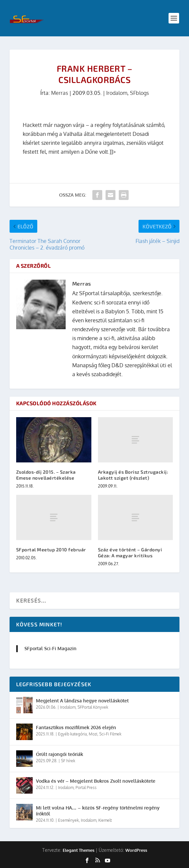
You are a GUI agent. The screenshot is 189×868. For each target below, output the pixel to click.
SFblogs (139, 93)
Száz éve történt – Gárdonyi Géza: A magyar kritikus (130, 552)
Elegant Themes (79, 850)
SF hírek (68, 761)
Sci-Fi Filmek (110, 734)
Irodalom (117, 93)
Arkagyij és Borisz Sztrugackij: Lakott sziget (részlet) (133, 475)
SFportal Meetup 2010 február (51, 550)
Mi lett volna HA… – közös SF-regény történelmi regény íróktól (98, 811)
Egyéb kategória (72, 734)
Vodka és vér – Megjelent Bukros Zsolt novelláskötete (96, 781)
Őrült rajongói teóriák (60, 754)
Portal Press (86, 788)
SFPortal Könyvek (93, 707)
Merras (60, 93)
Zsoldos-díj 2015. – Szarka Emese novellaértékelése (46, 475)
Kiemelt (105, 820)
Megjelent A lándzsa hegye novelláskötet (82, 701)
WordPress (136, 850)
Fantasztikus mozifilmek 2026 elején (76, 727)
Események (68, 820)
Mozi (93, 734)
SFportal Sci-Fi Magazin (50, 648)
